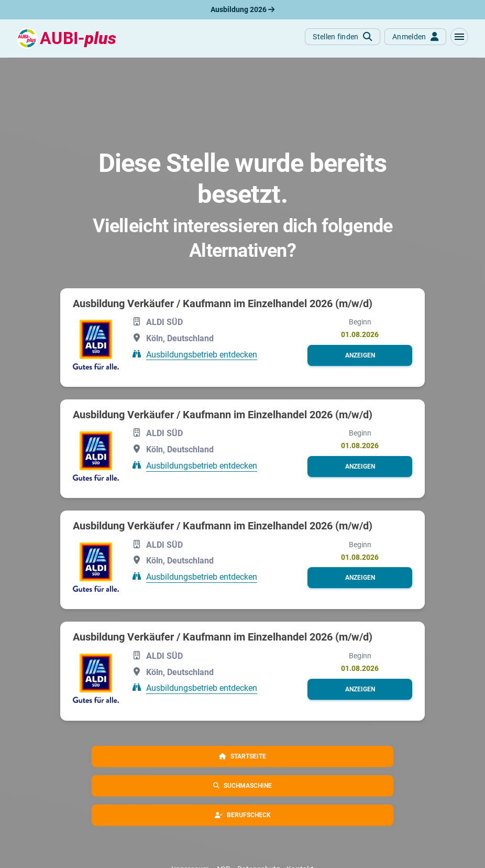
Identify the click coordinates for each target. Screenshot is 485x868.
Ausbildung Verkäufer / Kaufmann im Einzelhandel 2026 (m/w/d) (223, 303)
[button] (459, 37)
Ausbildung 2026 (242, 9)
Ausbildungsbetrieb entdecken (202, 354)
